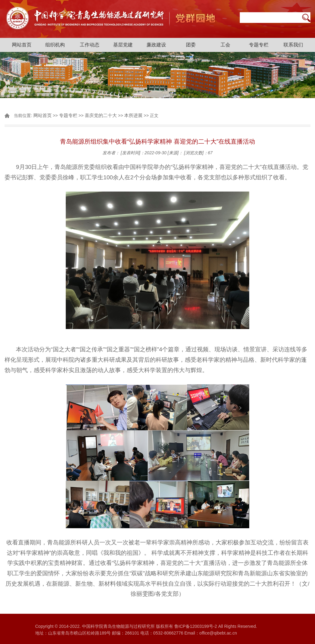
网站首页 (22, 45)
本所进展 (133, 115)
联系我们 (293, 45)
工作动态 (90, 45)
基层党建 (123, 45)
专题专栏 (259, 45)
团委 (191, 45)
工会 (225, 45)
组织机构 (55, 45)
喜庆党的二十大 (101, 115)
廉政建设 (156, 45)
